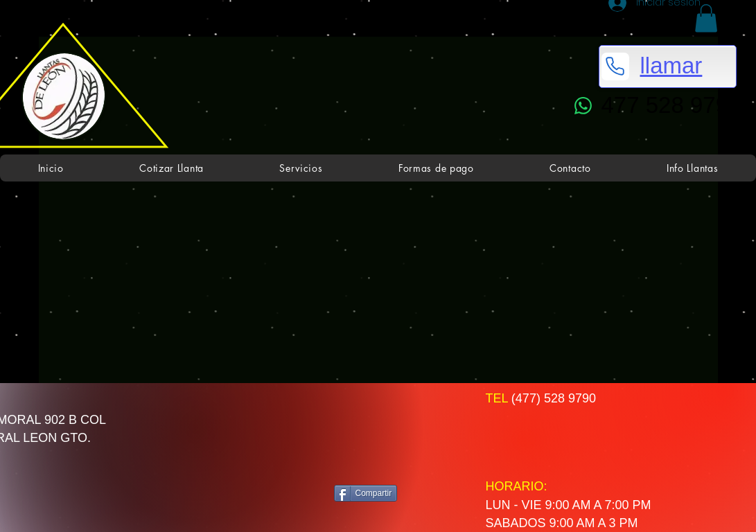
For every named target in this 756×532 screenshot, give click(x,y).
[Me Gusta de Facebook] (388, 434)
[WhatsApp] (583, 106)
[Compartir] (366, 493)
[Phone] (615, 66)
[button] (706, 18)
